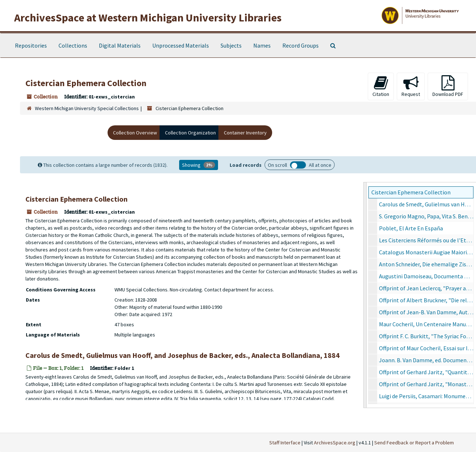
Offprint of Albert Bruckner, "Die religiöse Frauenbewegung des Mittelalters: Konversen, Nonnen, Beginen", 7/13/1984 (426, 300)
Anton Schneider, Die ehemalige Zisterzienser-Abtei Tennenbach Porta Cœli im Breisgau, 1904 (426, 264)
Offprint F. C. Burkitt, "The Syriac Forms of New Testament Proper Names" (426, 336)
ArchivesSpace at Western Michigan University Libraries (148, 17)
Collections (73, 45)
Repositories (31, 45)
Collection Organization (190, 133)
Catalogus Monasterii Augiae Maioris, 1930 (426, 252)
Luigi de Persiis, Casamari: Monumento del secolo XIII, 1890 (426, 396)
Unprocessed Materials (181, 45)
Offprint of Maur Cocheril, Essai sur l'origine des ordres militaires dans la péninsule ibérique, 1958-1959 (426, 348)
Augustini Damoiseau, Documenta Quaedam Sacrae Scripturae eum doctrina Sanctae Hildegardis (426, 276)
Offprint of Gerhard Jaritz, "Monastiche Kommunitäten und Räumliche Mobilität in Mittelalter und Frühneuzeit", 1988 (426, 384)
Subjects (231, 45)
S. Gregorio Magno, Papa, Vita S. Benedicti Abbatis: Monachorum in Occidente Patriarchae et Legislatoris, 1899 (426, 216)
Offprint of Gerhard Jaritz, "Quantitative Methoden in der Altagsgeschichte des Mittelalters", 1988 (426, 372)
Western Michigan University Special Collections (87, 108)
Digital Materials (120, 45)
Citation (381, 86)
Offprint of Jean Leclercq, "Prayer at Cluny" (426, 288)
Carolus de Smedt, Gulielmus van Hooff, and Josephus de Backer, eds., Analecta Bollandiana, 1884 (426, 204)
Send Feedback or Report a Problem (414, 443)
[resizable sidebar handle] (365, 295)
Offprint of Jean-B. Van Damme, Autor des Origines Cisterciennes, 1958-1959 (426, 312)
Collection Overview (135, 133)
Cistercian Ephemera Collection (411, 192)
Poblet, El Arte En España (411, 228)
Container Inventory (245, 133)
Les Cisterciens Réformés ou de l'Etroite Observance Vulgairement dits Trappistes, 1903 (426, 240)
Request (411, 86)
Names (262, 45)
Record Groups (300, 45)
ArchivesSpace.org (335, 443)
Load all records (298, 165)
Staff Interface (285, 443)
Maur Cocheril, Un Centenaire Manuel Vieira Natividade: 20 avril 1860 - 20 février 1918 (426, 324)
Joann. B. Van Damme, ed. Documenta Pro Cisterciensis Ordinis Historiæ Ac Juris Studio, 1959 (426, 360)
